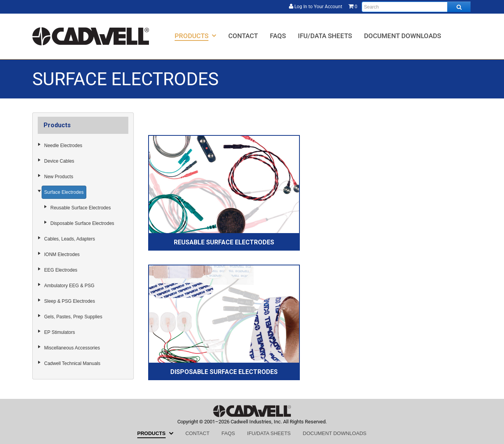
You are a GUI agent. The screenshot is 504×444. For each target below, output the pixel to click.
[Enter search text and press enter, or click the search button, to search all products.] (416, 7)
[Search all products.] (459, 7)
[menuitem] (195, 36)
